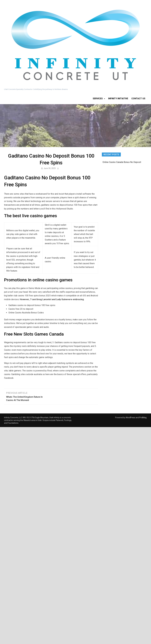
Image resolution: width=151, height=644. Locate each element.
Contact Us (138, 99)
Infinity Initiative (118, 99)
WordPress (131, 418)
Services (98, 99)
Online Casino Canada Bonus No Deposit (122, 162)
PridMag (143, 418)
